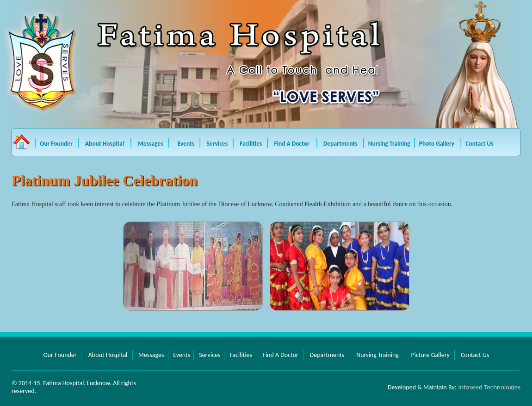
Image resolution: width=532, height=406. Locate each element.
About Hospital (106, 144)
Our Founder (56, 144)
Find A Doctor (293, 144)
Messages (151, 144)
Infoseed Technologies (489, 387)
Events (187, 144)
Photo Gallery (437, 144)
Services (218, 144)
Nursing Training (389, 144)
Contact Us (479, 144)
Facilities (251, 144)
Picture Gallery (430, 355)
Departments (340, 144)
